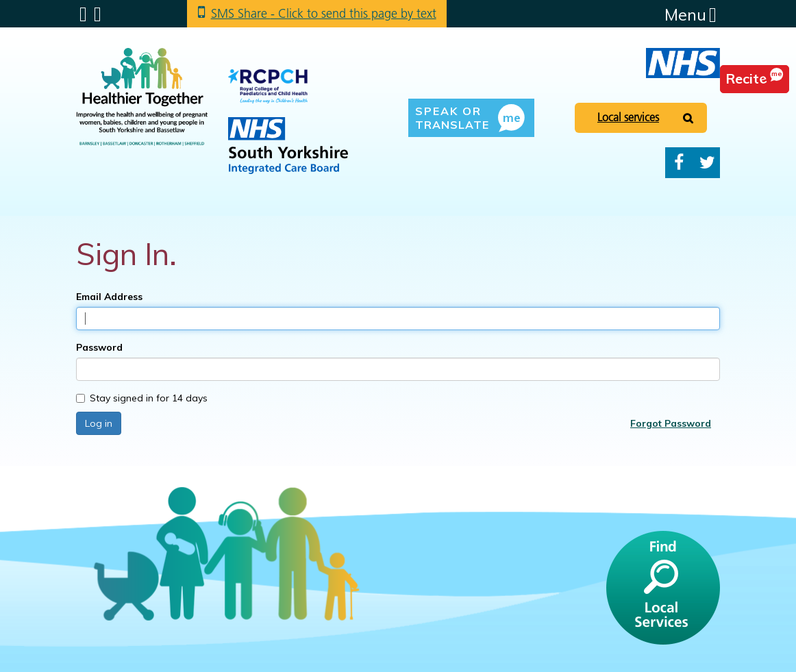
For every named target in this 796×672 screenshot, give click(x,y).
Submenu (83, 14)
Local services (628, 117)
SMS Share (324, 13)
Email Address (109, 297)
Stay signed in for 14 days (142, 398)
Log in (99, 423)
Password (99, 347)
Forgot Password (671, 423)
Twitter (707, 163)
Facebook (679, 163)
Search (98, 14)
